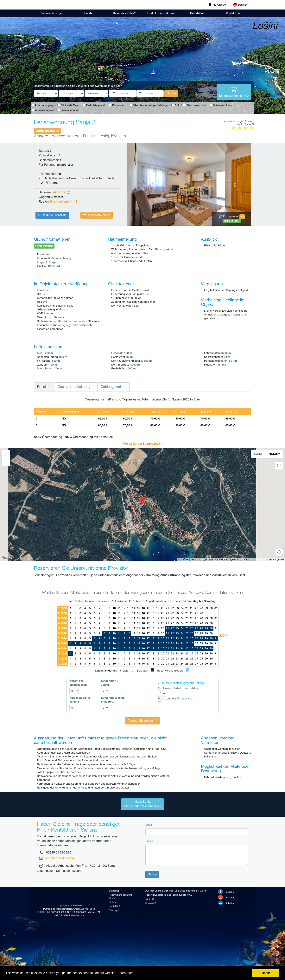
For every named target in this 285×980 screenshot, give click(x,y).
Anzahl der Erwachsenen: (78, 683)
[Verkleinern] (6, 462)
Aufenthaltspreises (142, 721)
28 (201, 608)
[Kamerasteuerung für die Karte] (279, 538)
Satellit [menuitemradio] (274, 454)
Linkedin (226, 903)
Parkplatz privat (95, 105)
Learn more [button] (126, 973)
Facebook (227, 892)
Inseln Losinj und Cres (161, 13)
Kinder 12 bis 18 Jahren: (80, 700)
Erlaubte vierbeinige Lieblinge (150, 105)
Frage (149, 841)
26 (192, 608)
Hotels (88, 13)
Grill (177, 105)
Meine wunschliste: (234, 92)
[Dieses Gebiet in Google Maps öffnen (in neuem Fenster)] (7, 558)
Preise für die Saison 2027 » (143, 444)
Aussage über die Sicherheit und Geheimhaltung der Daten (176, 891)
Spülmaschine (221, 105)
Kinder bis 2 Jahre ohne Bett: (113, 700)
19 (158, 608)
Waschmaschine (196, 105)
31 (216, 608)
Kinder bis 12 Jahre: (110, 683)
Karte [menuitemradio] (258, 454)
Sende (152, 874)
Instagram (227, 897)
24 (182, 608)
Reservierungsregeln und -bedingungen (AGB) (169, 895)
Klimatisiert (119, 105)
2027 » (224, 636)
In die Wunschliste (52, 215)
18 (153, 608)
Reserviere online (97, 215)
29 (206, 608)
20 (163, 608)
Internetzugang (44, 105)
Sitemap (113, 910)
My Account (219, 5)
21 (168, 608)
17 (148, 608)
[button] (142, 501)
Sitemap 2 (151, 903)
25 (187, 608)
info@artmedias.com (60, 858)
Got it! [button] (266, 973)
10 (114, 608)
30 (211, 608)
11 (119, 608)
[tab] (142, 804)
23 (177, 608)
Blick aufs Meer (70, 105)
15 (138, 608)
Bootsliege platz (45, 111)
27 (197, 608)
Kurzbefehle (183, 559)
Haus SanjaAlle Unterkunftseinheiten (142, 804)
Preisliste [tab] (44, 387)
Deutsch (242, 5)
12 (124, 608)
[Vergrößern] (6, 454)
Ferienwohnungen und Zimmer (121, 897)
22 (172, 608)
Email (149, 824)
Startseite (114, 891)
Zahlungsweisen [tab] (114, 387)
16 (143, 608)
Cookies (150, 899)
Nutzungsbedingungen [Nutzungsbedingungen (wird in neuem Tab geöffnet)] (273, 559)
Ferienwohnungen (52, 13)
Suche (171, 93)
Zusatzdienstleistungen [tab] (76, 387)
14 (134, 608)
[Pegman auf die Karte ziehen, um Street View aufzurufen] (279, 552)
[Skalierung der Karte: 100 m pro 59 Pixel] (251, 559)
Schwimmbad (70, 111)
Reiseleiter (197, 13)
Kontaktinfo (233, 13)
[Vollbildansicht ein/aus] (279, 466)
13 (129, 608)
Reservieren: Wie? (124, 13)
